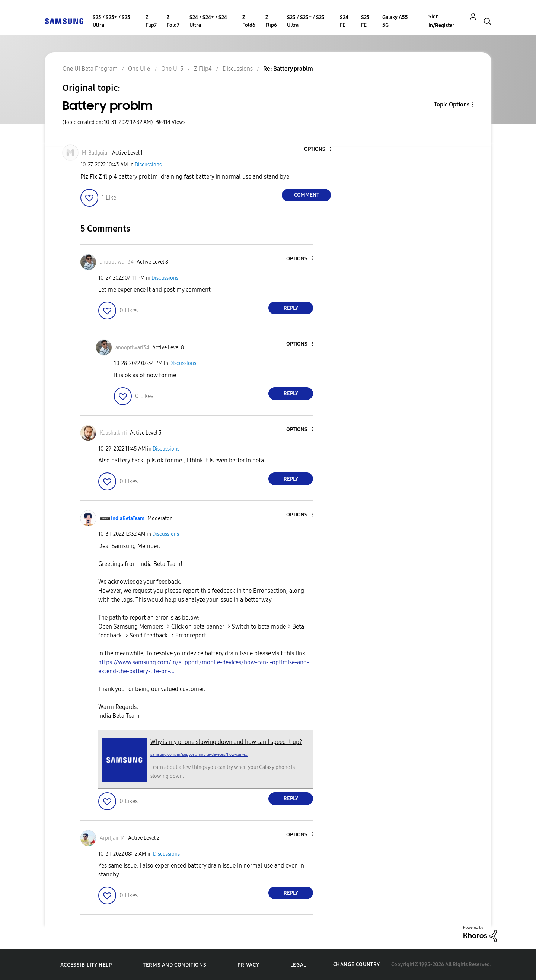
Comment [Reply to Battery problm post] (307, 195)
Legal (298, 965)
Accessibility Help (86, 965)
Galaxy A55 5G (395, 21)
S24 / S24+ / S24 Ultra (208, 21)
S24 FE (344, 21)
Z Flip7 (151, 21)
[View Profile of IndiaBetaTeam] (128, 518)
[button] (318, 149)
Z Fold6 (249, 21)
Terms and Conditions (175, 965)
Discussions (148, 165)
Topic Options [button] (452, 104)
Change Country (357, 965)
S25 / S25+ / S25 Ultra (111, 21)
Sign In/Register (441, 21)
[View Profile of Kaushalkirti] (113, 433)
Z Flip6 (271, 21)
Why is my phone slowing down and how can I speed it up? (226, 742)
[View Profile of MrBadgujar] (95, 153)
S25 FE (365, 21)
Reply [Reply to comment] (291, 308)
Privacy (248, 965)
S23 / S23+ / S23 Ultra (306, 21)
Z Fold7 (173, 21)
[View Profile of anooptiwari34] (117, 262)
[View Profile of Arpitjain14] (112, 838)
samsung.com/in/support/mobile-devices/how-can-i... (199, 755)
